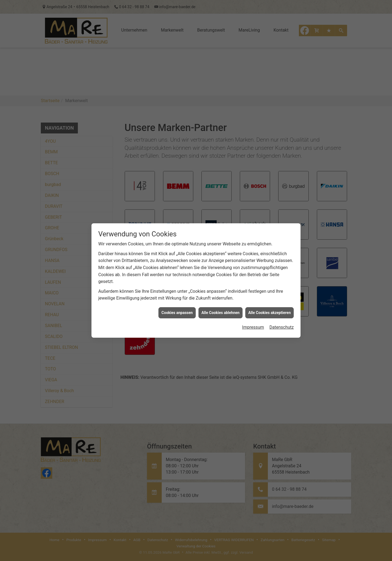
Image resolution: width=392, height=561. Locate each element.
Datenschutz (282, 324)
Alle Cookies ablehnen (220, 310)
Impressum (253, 324)
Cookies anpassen (177, 310)
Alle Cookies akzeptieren (269, 310)
